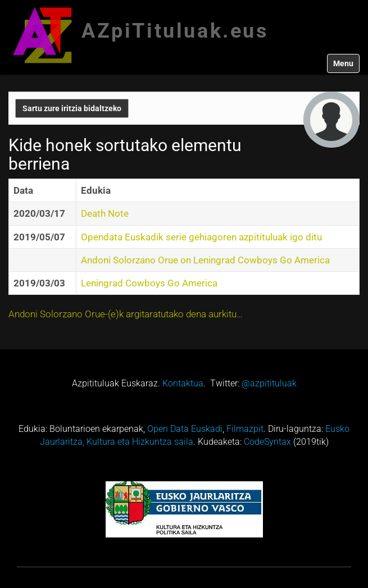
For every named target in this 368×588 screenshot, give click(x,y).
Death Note (105, 213)
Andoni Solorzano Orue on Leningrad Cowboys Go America (205, 260)
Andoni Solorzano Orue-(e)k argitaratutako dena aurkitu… (126, 314)
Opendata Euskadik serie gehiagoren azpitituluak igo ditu (201, 237)
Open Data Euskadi (185, 429)
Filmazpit (245, 429)
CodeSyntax (267, 442)
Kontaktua (183, 383)
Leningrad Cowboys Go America (149, 283)
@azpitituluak (269, 383)
